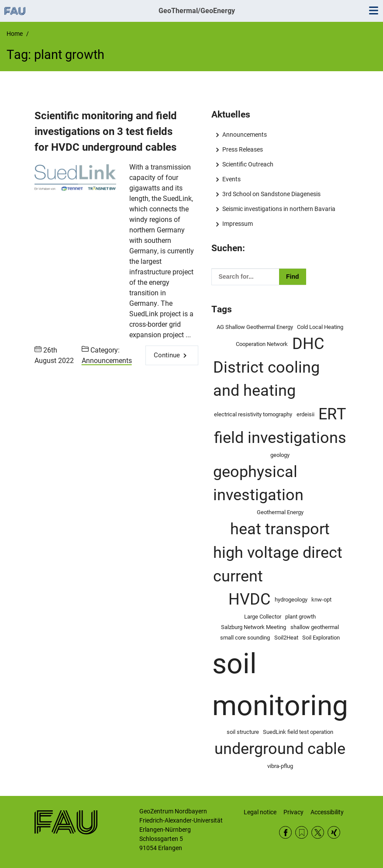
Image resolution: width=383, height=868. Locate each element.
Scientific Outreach (248, 164)
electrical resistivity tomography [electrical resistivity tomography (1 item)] (253, 414)
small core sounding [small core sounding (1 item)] (245, 638)
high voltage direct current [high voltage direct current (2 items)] (278, 564)
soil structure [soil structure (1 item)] (243, 732)
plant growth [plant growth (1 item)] (300, 617)
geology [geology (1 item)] (280, 455)
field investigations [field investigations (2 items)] (280, 438)
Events (231, 179)
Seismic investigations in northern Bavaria (279, 209)
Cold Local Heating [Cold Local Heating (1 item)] (320, 327)
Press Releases (243, 149)
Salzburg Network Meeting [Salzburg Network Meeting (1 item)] (254, 627)
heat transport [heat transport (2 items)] (280, 529)
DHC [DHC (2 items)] (308, 344)
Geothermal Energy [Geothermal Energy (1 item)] (280, 512)
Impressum (238, 224)
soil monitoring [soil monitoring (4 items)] (280, 685)
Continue (167, 355)
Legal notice (260, 812)
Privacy (293, 812)
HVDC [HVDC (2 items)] (249, 599)
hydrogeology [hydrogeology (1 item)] (291, 600)
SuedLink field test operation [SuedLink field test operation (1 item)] (298, 732)
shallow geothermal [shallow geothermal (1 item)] (315, 627)
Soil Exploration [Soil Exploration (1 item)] (321, 638)
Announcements (107, 361)
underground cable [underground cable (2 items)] (280, 749)
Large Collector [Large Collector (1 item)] (263, 617)
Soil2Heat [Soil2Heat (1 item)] (286, 638)
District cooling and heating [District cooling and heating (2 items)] (266, 379)
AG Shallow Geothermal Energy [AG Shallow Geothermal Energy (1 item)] (255, 327)
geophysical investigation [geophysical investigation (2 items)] (258, 484)
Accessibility (327, 812)
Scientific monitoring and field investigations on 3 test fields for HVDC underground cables (106, 131)
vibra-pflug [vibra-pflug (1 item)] (280, 766)
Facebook (285, 832)
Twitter (318, 832)
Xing (334, 832)
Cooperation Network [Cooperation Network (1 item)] (262, 344)
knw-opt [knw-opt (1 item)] (321, 600)
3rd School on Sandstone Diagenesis (271, 194)
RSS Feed (302, 832)
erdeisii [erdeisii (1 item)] (305, 414)
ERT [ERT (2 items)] (332, 414)
